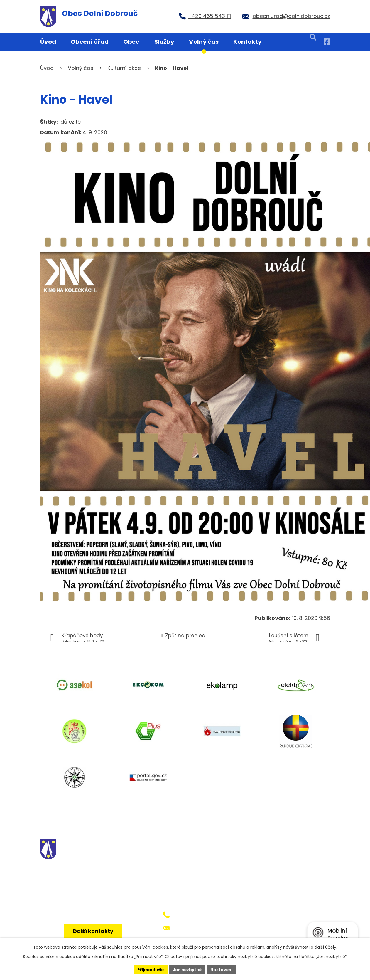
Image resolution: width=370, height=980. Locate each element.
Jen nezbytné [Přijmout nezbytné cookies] (187, 969)
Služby (164, 42)
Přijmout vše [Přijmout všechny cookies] (149, 969)
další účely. (326, 947)
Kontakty (247, 42)
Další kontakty (95, 935)
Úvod (48, 42)
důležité (71, 122)
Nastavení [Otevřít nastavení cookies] (224, 969)
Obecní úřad (90, 42)
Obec (131, 42)
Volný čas (204, 42)
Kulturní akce (124, 68)
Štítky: (49, 122)
